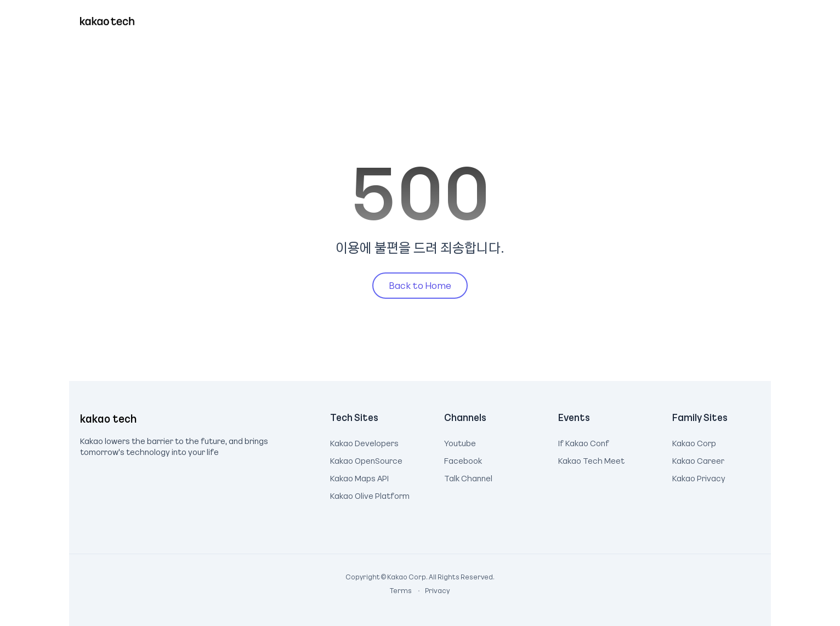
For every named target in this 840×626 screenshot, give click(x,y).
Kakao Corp (694, 442)
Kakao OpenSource (366, 459)
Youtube (460, 442)
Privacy (432, 590)
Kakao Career (698, 459)
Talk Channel (468, 477)
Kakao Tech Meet (591, 459)
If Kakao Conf (584, 442)
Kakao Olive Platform (370, 494)
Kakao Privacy (699, 477)
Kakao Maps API (359, 477)
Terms (401, 590)
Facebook (463, 459)
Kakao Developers (364, 442)
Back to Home (420, 285)
